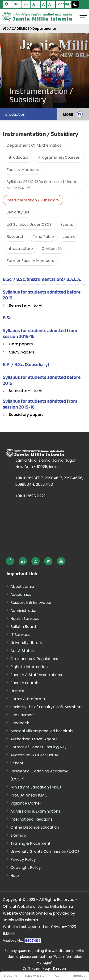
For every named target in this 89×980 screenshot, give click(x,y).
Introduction (14, 114)
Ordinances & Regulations (34, 659)
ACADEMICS (19, 29)
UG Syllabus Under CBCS (29, 224)
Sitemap (18, 835)
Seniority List (18, 212)
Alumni (60, 976)
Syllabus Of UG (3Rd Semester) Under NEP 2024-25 (42, 185)
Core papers (21, 344)
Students (10, 976)
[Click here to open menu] (83, 17)
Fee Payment (23, 715)
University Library (26, 643)
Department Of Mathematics (34, 145)
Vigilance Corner (26, 803)
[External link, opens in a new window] (10, 561)
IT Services (20, 635)
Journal (70, 236)
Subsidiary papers (26, 415)
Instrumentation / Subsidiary (33, 200)
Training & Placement (30, 843)
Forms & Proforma (28, 699)
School (17, 763)
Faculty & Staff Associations (36, 675)
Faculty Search (24, 683)
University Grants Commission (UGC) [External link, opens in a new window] (45, 851)
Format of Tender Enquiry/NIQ (38, 747)
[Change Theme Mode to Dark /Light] (75, 4)
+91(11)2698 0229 (30, 496)
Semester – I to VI (25, 305)
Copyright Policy (26, 867)
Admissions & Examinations (35, 811)
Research (15, 236)
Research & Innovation (31, 603)
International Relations (31, 819)
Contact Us (52, 249)
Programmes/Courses (59, 157)
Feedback (20, 723)
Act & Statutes (24, 651)
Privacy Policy (23, 859)
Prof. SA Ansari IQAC (29, 795)
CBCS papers (21, 352)
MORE (68, 114)
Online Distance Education (35, 827)
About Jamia (22, 586)
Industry (79, 976)
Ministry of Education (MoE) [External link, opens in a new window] (36, 787)
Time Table (43, 236)
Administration (24, 611)
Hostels (17, 691)
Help (15, 876)
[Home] (5, 28)
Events (67, 224)
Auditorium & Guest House (34, 755)
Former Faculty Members (30, 261)
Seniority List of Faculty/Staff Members (46, 707)
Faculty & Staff (36, 976)
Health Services (25, 619)
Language (61, 4)
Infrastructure (20, 249)
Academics (21, 594)
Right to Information (29, 667)
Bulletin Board (23, 627)
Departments (44, 29)
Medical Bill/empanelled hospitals (42, 731)
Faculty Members (23, 170)
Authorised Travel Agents (34, 739)
